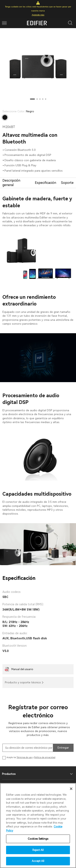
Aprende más (38, 15)
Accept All (38, 861)
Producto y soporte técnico (23, 682)
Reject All (38, 850)
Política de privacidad (45, 757)
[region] (38, 826)
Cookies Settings (38, 839)
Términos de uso (24, 757)
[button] (32, 99)
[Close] (71, 789)
